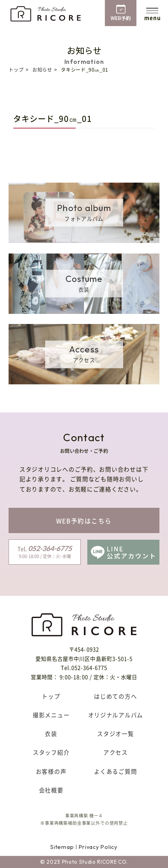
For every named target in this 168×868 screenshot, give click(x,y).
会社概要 (51, 790)
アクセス (116, 752)
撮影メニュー (51, 715)
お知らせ (42, 70)
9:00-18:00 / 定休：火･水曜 (45, 552)
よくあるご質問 (115, 771)
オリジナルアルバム (116, 715)
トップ (16, 70)
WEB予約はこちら (84, 521)
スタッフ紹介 (51, 752)
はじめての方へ (115, 696)
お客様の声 (51, 771)
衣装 (51, 734)
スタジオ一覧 (115, 734)
